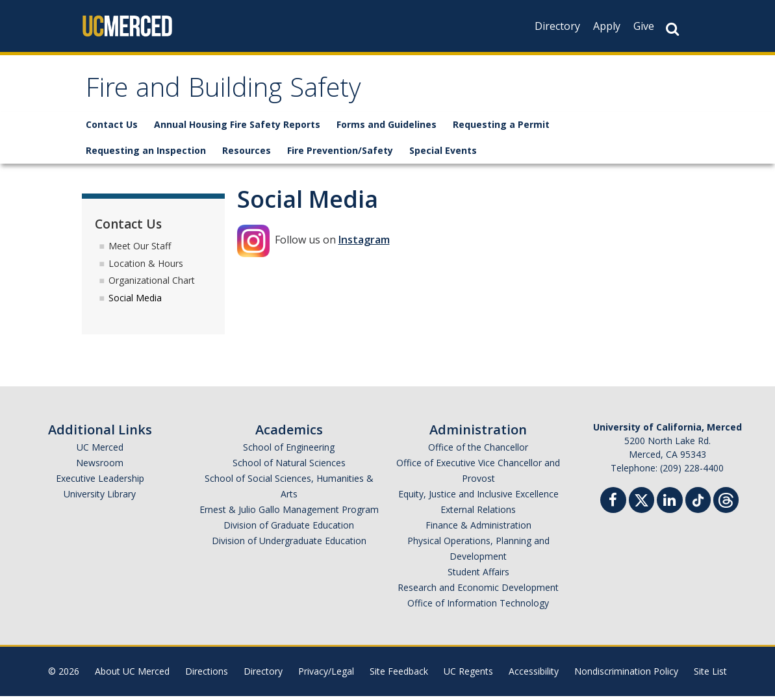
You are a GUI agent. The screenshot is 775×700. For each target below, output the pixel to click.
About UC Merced (132, 675)
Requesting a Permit (501, 128)
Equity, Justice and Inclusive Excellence (478, 498)
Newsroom (100, 467)
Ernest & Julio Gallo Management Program (289, 513)
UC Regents (468, 675)
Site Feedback (399, 675)
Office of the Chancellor (478, 451)
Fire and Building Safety (238, 93)
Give (644, 26)
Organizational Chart (152, 284)
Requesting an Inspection (146, 154)
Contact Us (112, 128)
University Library (100, 498)
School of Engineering (289, 451)
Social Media (135, 302)
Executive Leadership (100, 482)
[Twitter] (642, 502)
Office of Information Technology (478, 607)
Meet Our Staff (140, 249)
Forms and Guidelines (387, 128)
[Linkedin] (670, 506)
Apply (607, 26)
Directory (557, 26)
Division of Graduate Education (289, 529)
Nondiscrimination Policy (626, 675)
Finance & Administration (478, 529)
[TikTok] (698, 502)
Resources (247, 154)
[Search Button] (672, 29)
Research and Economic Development (478, 591)
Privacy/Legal (326, 675)
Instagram (364, 244)
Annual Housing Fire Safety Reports (237, 128)
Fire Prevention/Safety (340, 154)
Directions (207, 675)
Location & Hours (146, 267)
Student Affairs (478, 576)
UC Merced (100, 451)
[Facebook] (613, 506)
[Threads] (726, 502)
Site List (710, 675)
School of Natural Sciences (289, 467)
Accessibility (534, 675)
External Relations (478, 513)
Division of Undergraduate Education (289, 544)
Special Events (443, 154)
